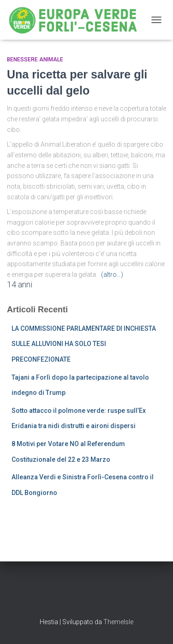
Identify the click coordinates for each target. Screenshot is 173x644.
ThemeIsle (118, 622)
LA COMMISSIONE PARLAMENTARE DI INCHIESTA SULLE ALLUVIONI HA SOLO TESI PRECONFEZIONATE (84, 344)
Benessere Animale (35, 60)
